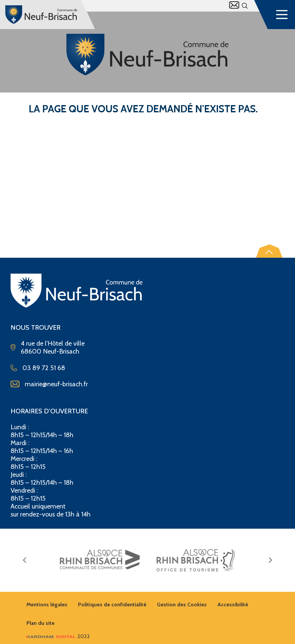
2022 (58, 636)
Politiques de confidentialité (112, 605)
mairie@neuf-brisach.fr (56, 384)
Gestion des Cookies (182, 605)
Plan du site (40, 623)
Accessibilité (233, 605)
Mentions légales (47, 605)
